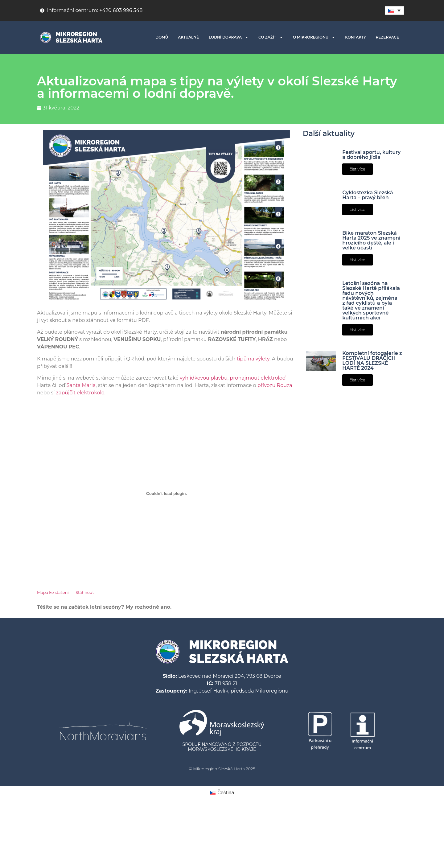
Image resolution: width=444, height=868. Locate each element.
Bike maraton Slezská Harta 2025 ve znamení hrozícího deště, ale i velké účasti (371, 240)
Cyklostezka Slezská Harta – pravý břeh (368, 195)
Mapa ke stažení (53, 592)
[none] (394, 10)
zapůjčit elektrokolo (80, 393)
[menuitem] (394, 10)
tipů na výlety (253, 359)
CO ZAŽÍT (271, 37)
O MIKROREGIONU (314, 37)
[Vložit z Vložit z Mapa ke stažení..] (166, 493)
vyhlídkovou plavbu (204, 378)
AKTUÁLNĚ (188, 37)
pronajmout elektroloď (258, 378)
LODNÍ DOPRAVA (229, 37)
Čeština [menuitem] (226, 793)
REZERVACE (387, 37)
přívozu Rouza (275, 385)
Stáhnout (85, 592)
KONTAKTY (355, 37)
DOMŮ (162, 37)
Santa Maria (81, 385)
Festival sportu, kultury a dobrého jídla (371, 155)
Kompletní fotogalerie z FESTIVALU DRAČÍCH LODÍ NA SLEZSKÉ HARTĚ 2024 (372, 361)
